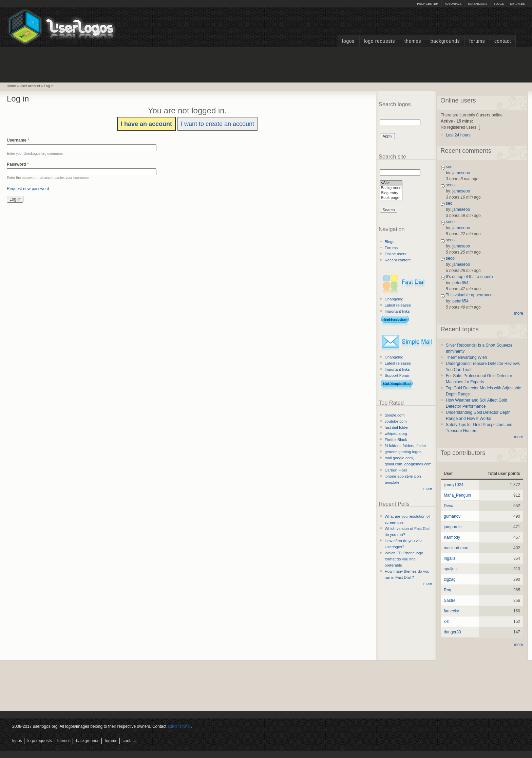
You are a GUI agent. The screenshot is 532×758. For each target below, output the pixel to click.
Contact (503, 41)
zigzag (450, 579)
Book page (391, 198)
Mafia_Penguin (457, 495)
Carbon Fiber (396, 470)
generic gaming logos (403, 452)
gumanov (452, 516)
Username (18, 140)
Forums (477, 41)
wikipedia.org (396, 433)
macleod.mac (456, 548)
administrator (179, 726)
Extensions (477, 4)
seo (449, 167)
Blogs (499, 4)
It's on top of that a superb (469, 277)
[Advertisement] (266, 64)
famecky (451, 611)
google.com (395, 415)
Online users (396, 254)
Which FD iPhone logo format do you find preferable (404, 559)
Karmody (452, 537)
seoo (450, 185)
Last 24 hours (458, 135)
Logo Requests (379, 41)
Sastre (450, 600)
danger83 (452, 632)
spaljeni (451, 569)
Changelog (394, 299)
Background (391, 188)
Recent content (398, 260)
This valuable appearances (470, 295)
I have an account (146, 124)
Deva (449, 506)
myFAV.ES (517, 4)
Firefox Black (396, 440)
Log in (49, 86)
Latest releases (398, 305)
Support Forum (398, 375)
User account (30, 86)
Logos (348, 41)
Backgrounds (445, 41)
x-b (447, 622)
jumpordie (453, 527)
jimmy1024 (454, 485)
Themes (413, 41)
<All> (391, 183)
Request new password (28, 189)
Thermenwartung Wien (466, 357)
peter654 (460, 283)
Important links (397, 311)
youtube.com (396, 421)
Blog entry (391, 193)
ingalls (450, 558)
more (428, 488)
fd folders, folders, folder (405, 446)
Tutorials (453, 4)
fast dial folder (397, 427)
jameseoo (461, 173)
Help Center (428, 4)
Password (18, 164)
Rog (448, 590)
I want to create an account (217, 124)
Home (11, 86)
